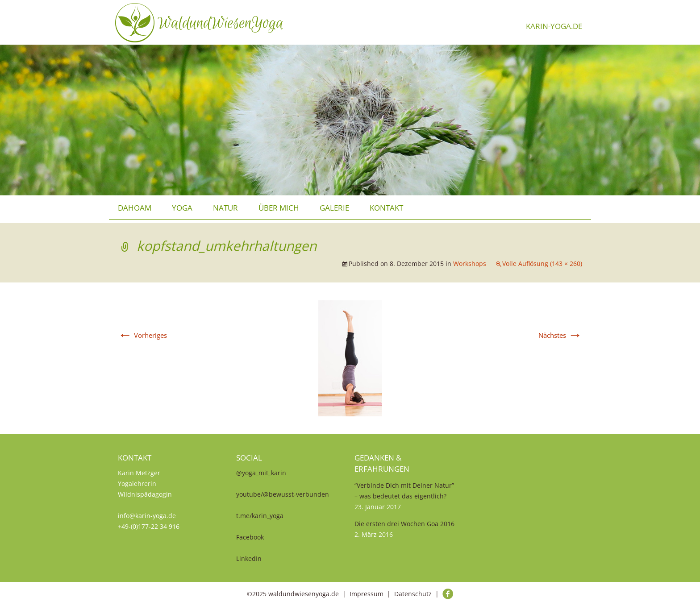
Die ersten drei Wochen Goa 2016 (404, 524)
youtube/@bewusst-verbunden (283, 494)
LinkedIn (249, 558)
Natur (225, 208)
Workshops (470, 264)
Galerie (334, 208)
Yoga (182, 208)
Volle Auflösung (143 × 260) (542, 264)
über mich (279, 208)
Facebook (250, 537)
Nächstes (560, 335)
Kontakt (386, 208)
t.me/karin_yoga (260, 516)
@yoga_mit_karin (261, 473)
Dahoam (135, 208)
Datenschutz (413, 594)
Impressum (367, 594)
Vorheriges (142, 335)
